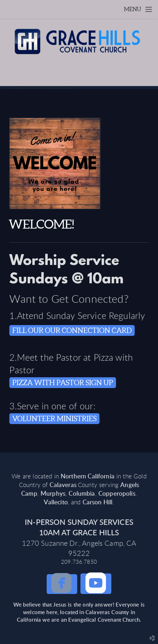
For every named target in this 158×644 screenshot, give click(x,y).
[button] (62, 584)
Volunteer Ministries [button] (54, 419)
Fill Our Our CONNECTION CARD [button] (72, 330)
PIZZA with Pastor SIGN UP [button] (63, 383)
